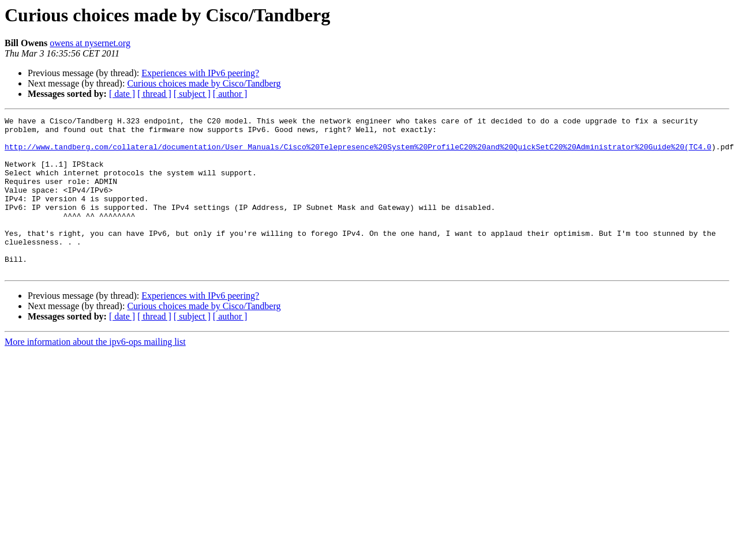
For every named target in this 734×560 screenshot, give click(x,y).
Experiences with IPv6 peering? (200, 73)
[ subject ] (192, 94)
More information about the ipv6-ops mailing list (95, 373)
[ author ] (230, 94)
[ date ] (122, 94)
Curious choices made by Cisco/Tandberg (204, 83)
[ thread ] (154, 94)
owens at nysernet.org (90, 43)
